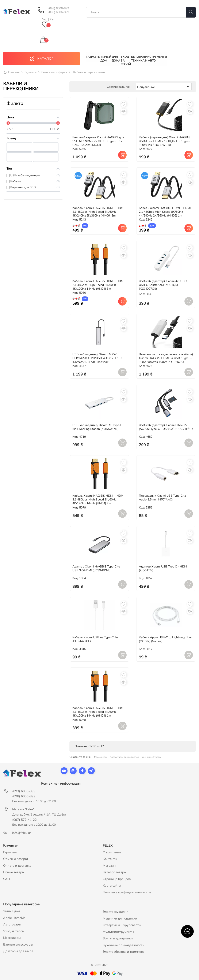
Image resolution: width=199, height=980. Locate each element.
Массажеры (101, 757)
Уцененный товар (151, 757)
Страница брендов (117, 879)
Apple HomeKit (14, 918)
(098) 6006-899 (59, 12)
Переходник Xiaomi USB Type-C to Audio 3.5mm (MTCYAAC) (162, 498)
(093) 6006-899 (59, 8)
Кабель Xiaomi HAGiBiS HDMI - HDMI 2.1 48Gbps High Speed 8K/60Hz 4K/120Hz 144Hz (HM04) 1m (98, 712)
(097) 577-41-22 (24, 820)
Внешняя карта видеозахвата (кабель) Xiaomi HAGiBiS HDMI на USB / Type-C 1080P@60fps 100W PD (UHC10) (166, 358)
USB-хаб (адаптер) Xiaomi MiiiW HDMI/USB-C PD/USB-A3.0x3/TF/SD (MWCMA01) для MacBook (97, 358)
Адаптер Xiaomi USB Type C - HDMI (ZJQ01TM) (163, 569)
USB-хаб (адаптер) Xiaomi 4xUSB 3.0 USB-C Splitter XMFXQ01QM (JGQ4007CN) (164, 285)
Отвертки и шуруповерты (122, 925)
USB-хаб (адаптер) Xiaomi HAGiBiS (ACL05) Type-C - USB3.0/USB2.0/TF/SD (166, 427)
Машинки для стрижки (120, 918)
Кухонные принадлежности (124, 945)
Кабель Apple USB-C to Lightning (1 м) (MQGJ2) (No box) (165, 639)
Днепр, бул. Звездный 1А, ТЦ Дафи (39, 814)
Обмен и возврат (16, 859)
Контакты (110, 859)
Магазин (109, 866)
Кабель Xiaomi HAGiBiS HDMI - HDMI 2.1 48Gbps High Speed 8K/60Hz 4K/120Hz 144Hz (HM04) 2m (98, 500)
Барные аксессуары (18, 944)
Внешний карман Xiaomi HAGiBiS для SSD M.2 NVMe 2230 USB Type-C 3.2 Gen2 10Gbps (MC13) (98, 141)
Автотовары (12, 925)
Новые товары (14, 872)
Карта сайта (112, 886)
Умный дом (12, 911)
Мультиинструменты (118, 932)
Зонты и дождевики (118, 939)
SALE (7, 879)
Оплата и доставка (17, 866)
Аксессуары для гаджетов (124, 757)
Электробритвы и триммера (124, 952)
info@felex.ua (22, 833)
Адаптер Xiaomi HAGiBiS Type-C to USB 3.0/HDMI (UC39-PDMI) (96, 569)
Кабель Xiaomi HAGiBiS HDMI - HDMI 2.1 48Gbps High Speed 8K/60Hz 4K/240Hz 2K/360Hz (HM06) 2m (98, 212)
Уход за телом (14, 931)
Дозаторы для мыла (18, 951)
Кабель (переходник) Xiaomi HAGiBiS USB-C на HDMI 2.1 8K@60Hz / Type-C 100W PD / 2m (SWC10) (165, 141)
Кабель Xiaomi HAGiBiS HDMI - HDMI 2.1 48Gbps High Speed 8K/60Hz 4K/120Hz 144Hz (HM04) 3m (98, 285)
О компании (112, 852)
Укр (45, 19)
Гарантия (10, 852)
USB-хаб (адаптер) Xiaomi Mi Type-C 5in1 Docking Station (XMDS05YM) (97, 427)
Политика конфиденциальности (127, 892)
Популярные (164, 87)
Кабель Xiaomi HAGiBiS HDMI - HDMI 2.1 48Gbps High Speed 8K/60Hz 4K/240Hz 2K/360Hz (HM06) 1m (165, 212)
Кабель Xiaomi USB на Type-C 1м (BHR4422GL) (95, 639)
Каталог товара (114, 872)
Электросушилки (116, 912)
